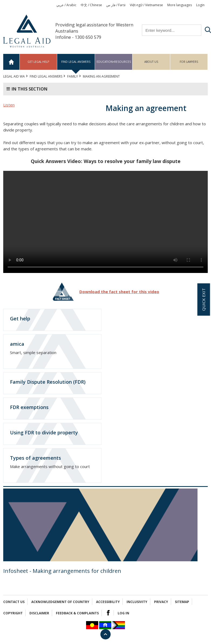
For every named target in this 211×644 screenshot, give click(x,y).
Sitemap (182, 602)
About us (151, 62)
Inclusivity (137, 602)
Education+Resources (114, 62)
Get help (20, 318)
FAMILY (73, 76)
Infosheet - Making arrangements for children (62, 571)
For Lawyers (189, 62)
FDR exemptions (29, 407)
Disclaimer (39, 613)
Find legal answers (76, 62)
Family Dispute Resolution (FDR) (48, 382)
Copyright (13, 613)
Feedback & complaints (77, 613)
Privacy (161, 602)
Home (11, 62)
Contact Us (14, 602)
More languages (180, 5)
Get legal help (38, 62)
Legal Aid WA (14, 76)
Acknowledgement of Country (60, 602)
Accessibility (108, 602)
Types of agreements (35, 458)
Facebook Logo (108, 613)
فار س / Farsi (116, 5)
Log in (123, 613)
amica (17, 344)
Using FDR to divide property (44, 432)
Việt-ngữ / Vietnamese (146, 5)
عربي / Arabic (66, 5)
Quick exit (203, 300)
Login (200, 5)
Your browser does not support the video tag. (105, 222)
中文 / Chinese (91, 5)
